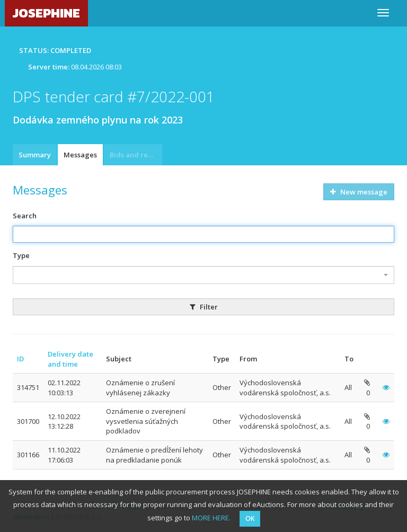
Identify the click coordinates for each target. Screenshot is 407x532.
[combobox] (203, 275)
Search (25, 216)
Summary (35, 155)
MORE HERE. (211, 518)
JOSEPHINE (46, 13)
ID (20, 359)
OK (250, 518)
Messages (80, 155)
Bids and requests (136, 155)
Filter (204, 307)
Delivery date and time (70, 359)
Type (21, 255)
